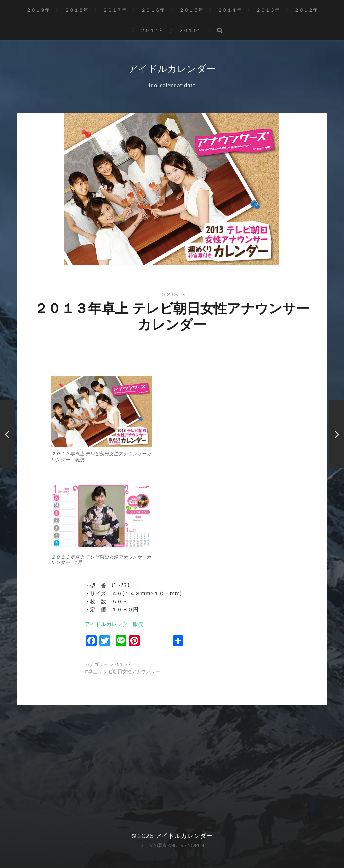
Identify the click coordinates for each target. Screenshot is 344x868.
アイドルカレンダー (172, 69)
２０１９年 (38, 10)
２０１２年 (306, 10)
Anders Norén (186, 845)
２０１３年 (268, 10)
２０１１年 (152, 30)
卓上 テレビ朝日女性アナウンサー (124, 671)
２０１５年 (191, 10)
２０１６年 (153, 10)
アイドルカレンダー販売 (114, 624)
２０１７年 (115, 10)
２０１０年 (190, 30)
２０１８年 (76, 10)
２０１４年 (229, 10)
